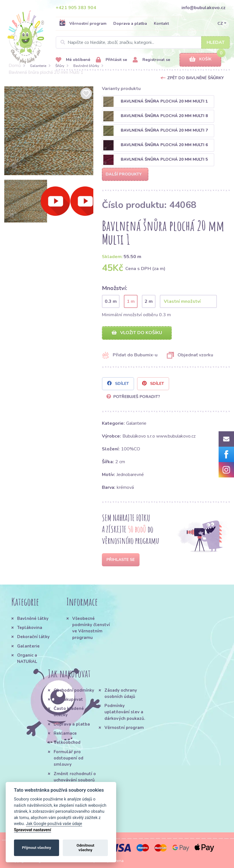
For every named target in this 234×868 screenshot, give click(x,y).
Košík (200, 59)
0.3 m (111, 301)
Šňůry (60, 66)
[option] (49, 131)
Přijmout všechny (37, 848)
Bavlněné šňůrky (86, 66)
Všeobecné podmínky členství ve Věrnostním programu (91, 628)
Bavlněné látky (33, 618)
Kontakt (161, 24)
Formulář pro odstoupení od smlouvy (68, 758)
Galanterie (38, 66)
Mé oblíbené (73, 60)
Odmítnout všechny (85, 848)
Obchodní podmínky (74, 690)
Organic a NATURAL (27, 658)
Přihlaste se (121, 560)
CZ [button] (220, 24)
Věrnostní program (83, 23)
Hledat (216, 42)
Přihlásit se (111, 60)
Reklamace (65, 733)
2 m (149, 301)
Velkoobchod (67, 742)
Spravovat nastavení (33, 830)
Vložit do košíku (137, 333)
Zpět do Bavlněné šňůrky (195, 78)
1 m (131, 301)
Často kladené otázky (69, 712)
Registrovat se (151, 60)
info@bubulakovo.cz (203, 8)
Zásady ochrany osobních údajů (121, 693)
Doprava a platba (130, 24)
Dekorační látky (33, 637)
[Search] (143, 42)
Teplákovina (30, 628)
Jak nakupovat (68, 699)
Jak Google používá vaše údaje (54, 824)
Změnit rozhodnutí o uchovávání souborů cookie (75, 780)
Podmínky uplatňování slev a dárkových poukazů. (125, 712)
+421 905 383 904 (76, 8)
